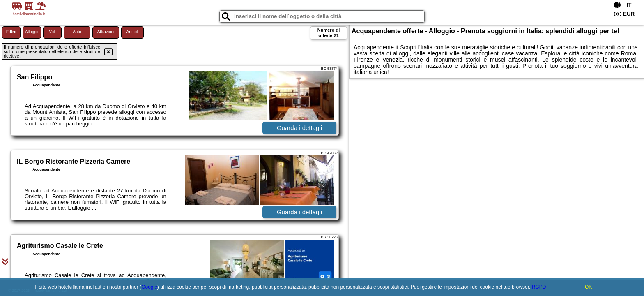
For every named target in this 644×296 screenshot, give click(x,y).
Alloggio (32, 32)
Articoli (132, 32)
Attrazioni (106, 32)
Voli (52, 32)
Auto (77, 32)
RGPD (539, 287)
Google (149, 287)
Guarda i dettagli (299, 128)
